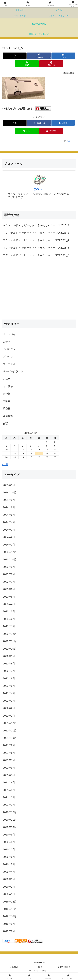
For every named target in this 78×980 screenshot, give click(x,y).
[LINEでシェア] (27, 64)
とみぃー (39, 189)
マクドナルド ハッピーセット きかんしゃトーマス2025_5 (36, 233)
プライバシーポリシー (39, 971)
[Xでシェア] (15, 56)
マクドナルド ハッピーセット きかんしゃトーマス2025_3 (36, 248)
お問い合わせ (64, 967)
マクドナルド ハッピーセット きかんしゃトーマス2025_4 (36, 240)
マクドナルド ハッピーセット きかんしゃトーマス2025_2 (36, 255)
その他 (39, 967)
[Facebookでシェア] (39, 56)
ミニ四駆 (14, 967)
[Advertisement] (39, 292)
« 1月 (5, 464)
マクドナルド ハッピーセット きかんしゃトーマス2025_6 (36, 225)
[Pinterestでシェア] (51, 64)
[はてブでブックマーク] (63, 56)
